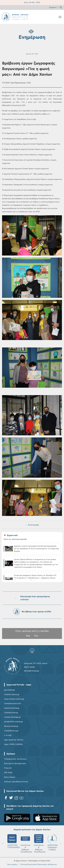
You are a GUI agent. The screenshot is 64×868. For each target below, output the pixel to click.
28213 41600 (29, 667)
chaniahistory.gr (11, 731)
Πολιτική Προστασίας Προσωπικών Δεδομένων (39, 865)
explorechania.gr (12, 708)
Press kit (8, 768)
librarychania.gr (11, 726)
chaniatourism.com (13, 704)
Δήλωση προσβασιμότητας (16, 782)
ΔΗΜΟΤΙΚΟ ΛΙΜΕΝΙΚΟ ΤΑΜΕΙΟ (53, 842)
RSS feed (8, 773)
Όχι (36, 636)
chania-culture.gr (12, 694)
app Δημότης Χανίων (14, 740)
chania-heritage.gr (13, 717)
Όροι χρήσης (12, 865)
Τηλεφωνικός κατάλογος (15, 759)
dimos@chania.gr (32, 671)
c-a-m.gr (8, 735)
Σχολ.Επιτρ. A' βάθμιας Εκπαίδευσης (26, 844)
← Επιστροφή (32, 525)
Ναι (28, 636)
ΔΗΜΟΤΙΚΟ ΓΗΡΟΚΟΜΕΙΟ (13, 841)
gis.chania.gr (10, 690)
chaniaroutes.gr (11, 713)
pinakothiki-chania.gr (14, 722)
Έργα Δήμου (10, 777)
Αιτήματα (53, 7)
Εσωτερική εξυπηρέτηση (15, 763)
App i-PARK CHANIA (13, 744)
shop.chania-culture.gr (14, 699)
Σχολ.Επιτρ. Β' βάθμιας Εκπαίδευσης (40, 844)
